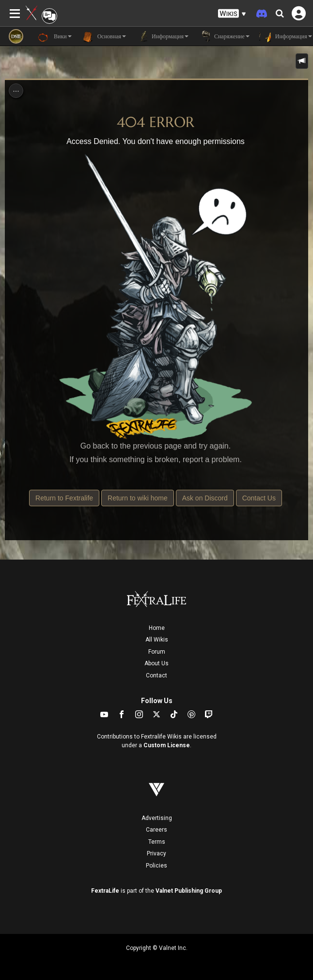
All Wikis (157, 640)
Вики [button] (55, 36)
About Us (156, 663)
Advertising (157, 818)
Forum (157, 652)
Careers (156, 830)
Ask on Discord (205, 498)
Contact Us (259, 498)
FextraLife (105, 891)
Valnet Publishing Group (189, 891)
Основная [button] (104, 36)
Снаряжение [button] (224, 36)
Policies (156, 866)
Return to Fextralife (64, 498)
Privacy (156, 853)
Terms (157, 842)
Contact (156, 675)
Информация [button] (162, 36)
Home (157, 628)
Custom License (167, 745)
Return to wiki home (138, 498)
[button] (232, 14)
